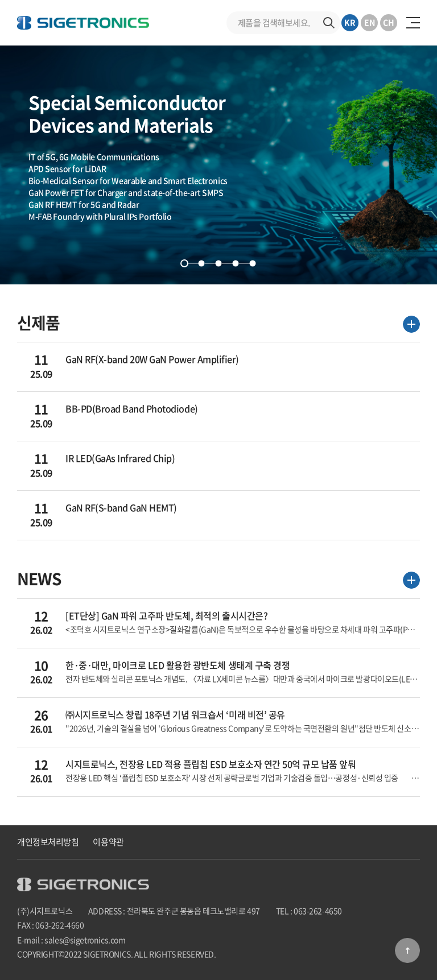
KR (350, 22)
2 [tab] (201, 263)
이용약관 (108, 842)
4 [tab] (236, 263)
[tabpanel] (218, 165)
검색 (329, 23)
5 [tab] (253, 263)
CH (389, 22)
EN (370, 22)
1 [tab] (184, 263)
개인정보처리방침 (48, 842)
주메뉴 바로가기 (0, 0)
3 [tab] (218, 263)
